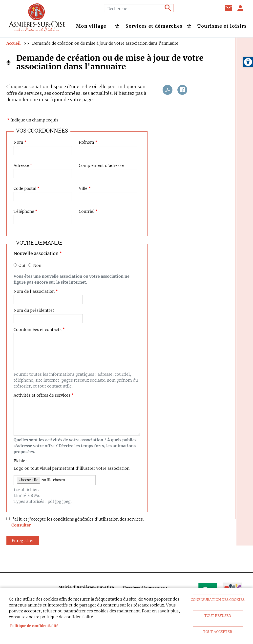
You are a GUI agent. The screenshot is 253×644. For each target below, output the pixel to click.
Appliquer (168, 8)
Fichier (20, 461)
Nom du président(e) (34, 310)
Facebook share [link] (182, 90)
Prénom (86, 142)
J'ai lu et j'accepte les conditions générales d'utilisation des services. (78, 519)
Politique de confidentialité (34, 626)
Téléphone (24, 211)
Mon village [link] (91, 26)
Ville (83, 188)
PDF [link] (168, 90)
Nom (18, 142)
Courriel (87, 211)
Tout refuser (218, 616)
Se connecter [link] (241, 8)
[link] (248, 62)
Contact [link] (229, 8)
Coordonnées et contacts (38, 330)
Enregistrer (23, 541)
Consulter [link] (21, 525)
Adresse (21, 166)
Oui (22, 265)
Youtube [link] (199, 8)
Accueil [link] (13, 43)
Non (37, 265)
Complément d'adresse (101, 166)
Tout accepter (218, 632)
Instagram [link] (212, 8)
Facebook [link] (187, 8)
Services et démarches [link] (154, 26)
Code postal (25, 188)
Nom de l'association (34, 291)
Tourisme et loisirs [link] (222, 26)
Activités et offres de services (42, 395)
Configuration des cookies (218, 600)
